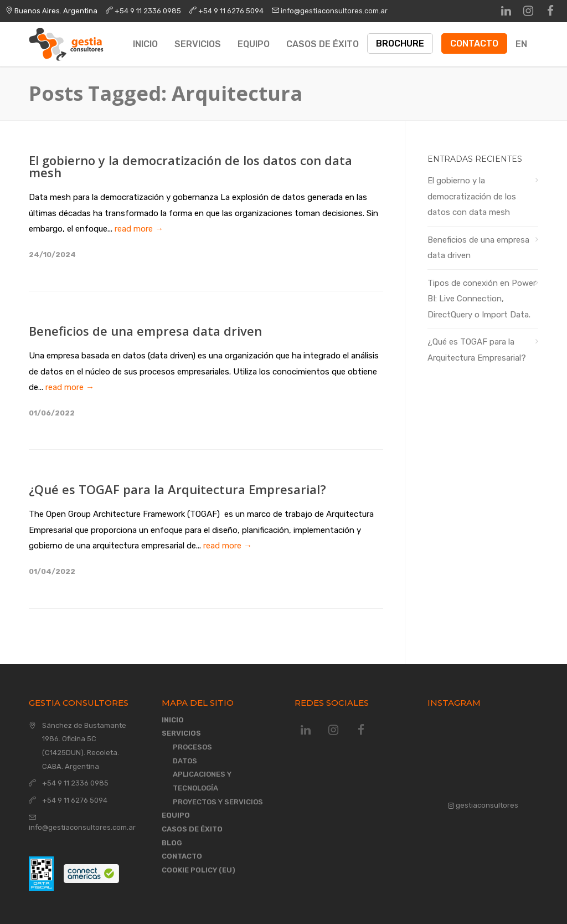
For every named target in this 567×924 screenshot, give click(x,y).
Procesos (192, 747)
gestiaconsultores (483, 805)
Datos (185, 761)
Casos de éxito (323, 44)
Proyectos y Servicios (218, 802)
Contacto (474, 43)
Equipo (254, 44)
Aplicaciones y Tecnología (202, 781)
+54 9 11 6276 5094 (231, 11)
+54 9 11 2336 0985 (148, 11)
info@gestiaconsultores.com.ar (334, 11)
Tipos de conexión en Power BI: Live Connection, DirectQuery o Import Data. (482, 299)
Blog (172, 843)
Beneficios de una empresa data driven (145, 331)
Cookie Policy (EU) (199, 870)
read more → (139, 229)
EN (521, 44)
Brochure (400, 43)
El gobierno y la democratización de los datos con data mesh (190, 166)
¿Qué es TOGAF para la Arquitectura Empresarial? (177, 489)
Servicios (198, 44)
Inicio (145, 44)
